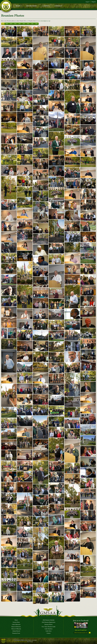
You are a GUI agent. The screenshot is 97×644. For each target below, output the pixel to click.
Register (94, 2)
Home (16, 620)
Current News (16, 622)
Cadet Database (49, 629)
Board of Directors (16, 627)
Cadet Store (49, 631)
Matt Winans (30, 642)
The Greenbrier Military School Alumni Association (25, 640)
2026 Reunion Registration (48, 622)
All (3, 24)
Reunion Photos (49, 625)
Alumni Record (16, 631)
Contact (49, 633)
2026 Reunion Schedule (49, 620)
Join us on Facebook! (81, 621)
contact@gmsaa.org (45, 21)
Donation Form (16, 633)
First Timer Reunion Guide (49, 627)
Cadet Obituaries (16, 625)
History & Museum (16, 629)
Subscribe (90, 633)
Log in (88, 2)
